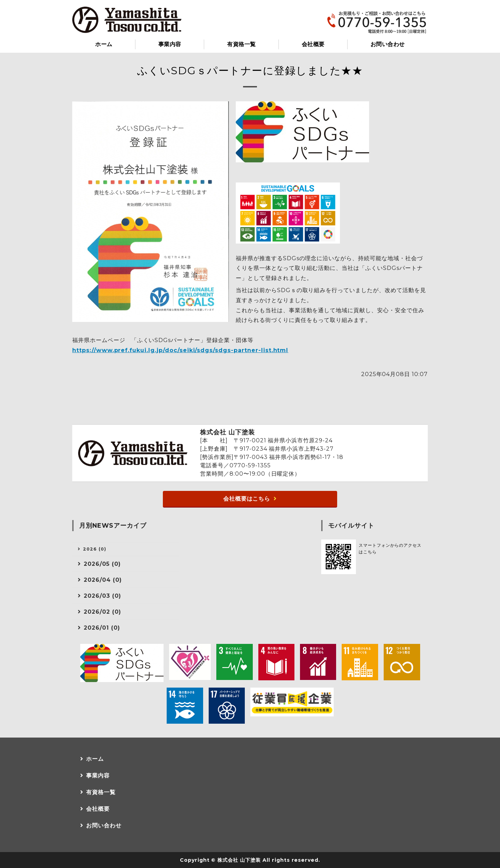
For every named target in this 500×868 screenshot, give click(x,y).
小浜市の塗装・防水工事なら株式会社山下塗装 (127, 20)
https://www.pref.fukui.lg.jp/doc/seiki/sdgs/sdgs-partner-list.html (180, 350)
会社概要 (313, 44)
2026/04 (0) (103, 580)
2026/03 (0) (102, 596)
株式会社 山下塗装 (239, 860)
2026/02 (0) (102, 612)
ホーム (104, 44)
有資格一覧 (241, 44)
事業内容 (170, 44)
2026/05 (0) (102, 564)
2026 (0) (95, 549)
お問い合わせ (388, 44)
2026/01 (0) (102, 628)
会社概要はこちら (247, 499)
